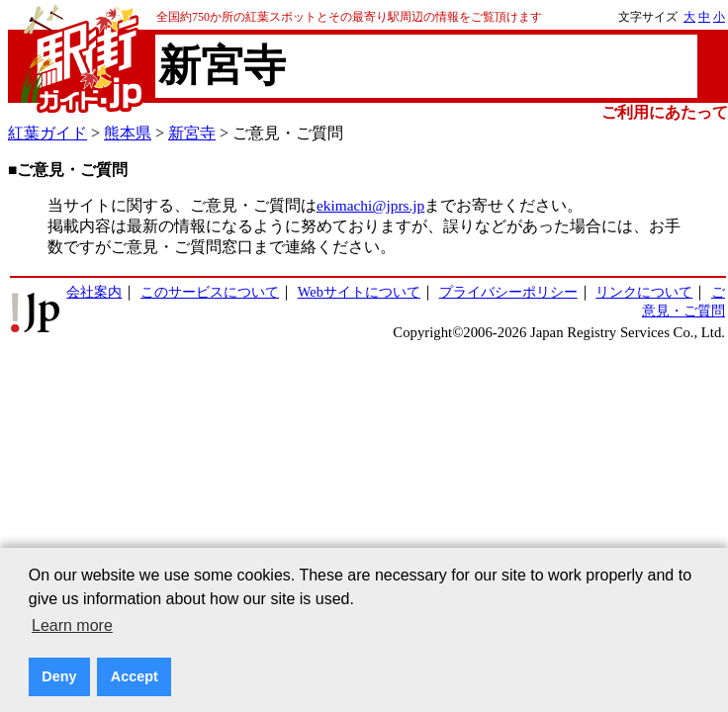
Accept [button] (135, 676)
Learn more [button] (72, 625)
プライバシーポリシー (508, 292)
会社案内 (94, 292)
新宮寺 (192, 133)
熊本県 (128, 133)
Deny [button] (59, 676)
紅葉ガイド (47, 133)
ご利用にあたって (665, 112)
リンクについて (644, 292)
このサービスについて (210, 292)
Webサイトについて (359, 292)
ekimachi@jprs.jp (370, 205)
